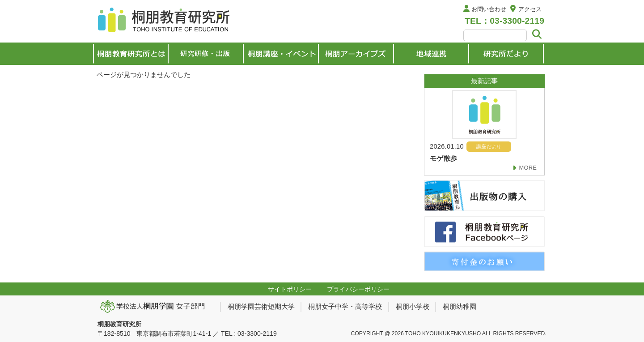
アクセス (530, 9)
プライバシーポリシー (358, 289)
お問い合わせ (489, 9)
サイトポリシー (290, 289)
